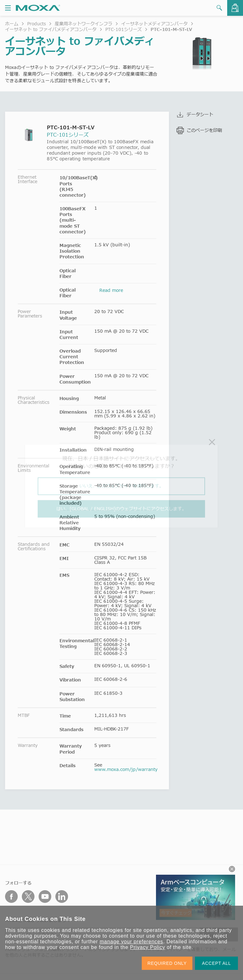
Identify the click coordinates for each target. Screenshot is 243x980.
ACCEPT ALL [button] (216, 963)
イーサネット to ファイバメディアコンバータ (51, 29)
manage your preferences (131, 942)
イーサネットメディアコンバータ (154, 24)
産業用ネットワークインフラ (84, 24)
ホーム (12, 24)
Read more (111, 290)
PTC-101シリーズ (124, 29)
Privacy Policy (148, 947)
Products (37, 24)
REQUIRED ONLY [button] (167, 963)
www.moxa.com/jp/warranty (126, 769)
